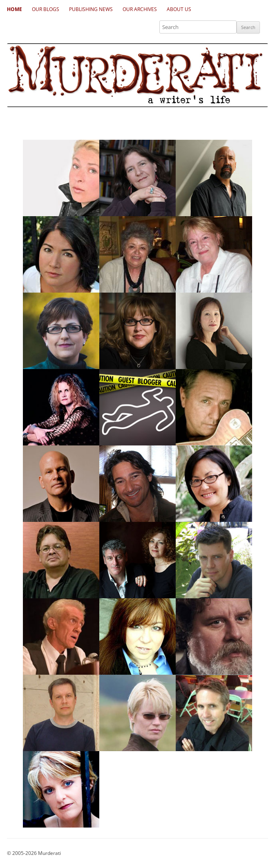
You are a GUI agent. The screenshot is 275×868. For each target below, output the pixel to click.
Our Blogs (46, 9)
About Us (179, 9)
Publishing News (91, 9)
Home (15, 9)
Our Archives (140, 9)
